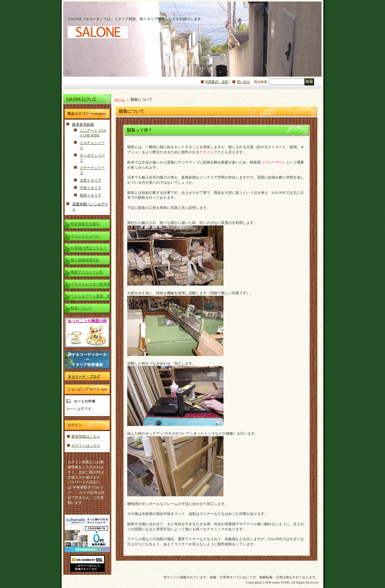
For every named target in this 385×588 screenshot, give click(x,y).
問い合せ (243, 82)
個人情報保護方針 (85, 260)
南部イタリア (91, 195)
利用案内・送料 (217, 82)
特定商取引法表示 (85, 224)
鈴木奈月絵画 (83, 124)
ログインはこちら (86, 446)
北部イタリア (91, 180)
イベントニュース (85, 236)
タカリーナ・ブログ (84, 377)
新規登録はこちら (86, 436)
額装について (82, 308)
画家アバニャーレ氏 (87, 272)
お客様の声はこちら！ (89, 248)
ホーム (120, 100)
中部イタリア (91, 188)
